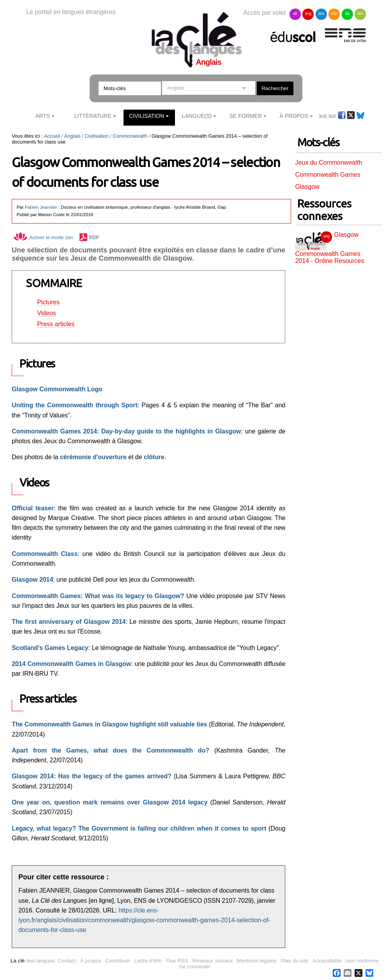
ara (321, 13)
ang (308, 13)
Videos (47, 313)
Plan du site (294, 961)
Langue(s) (197, 116)
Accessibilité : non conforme (345, 961)
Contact (67, 961)
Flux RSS (177, 961)
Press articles (56, 324)
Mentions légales (257, 961)
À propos (91, 961)
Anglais (72, 136)
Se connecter (195, 967)
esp (334, 13)
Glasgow (307, 187)
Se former (245, 116)
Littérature (93, 116)
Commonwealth (130, 136)
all (295, 13)
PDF (94, 237)
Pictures (48, 302)
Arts (43, 116)
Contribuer (118, 961)
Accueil (52, 136)
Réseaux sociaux (213, 961)
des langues (33, 961)
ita (347, 13)
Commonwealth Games (328, 175)
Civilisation (147, 116)
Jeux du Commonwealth (328, 162)
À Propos (294, 116)
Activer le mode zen (43, 237)
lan (360, 13)
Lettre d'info (148, 961)
